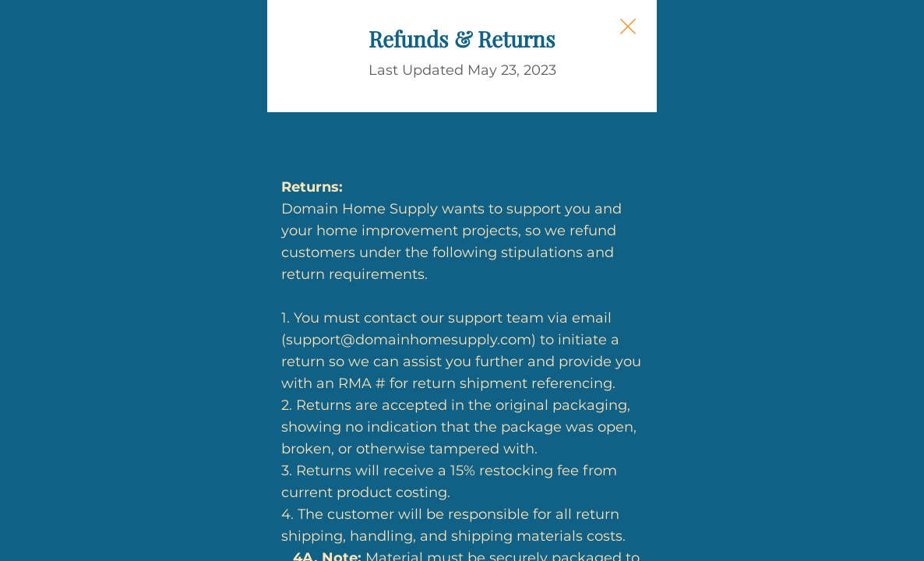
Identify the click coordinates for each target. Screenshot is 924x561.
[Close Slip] (786, 44)
